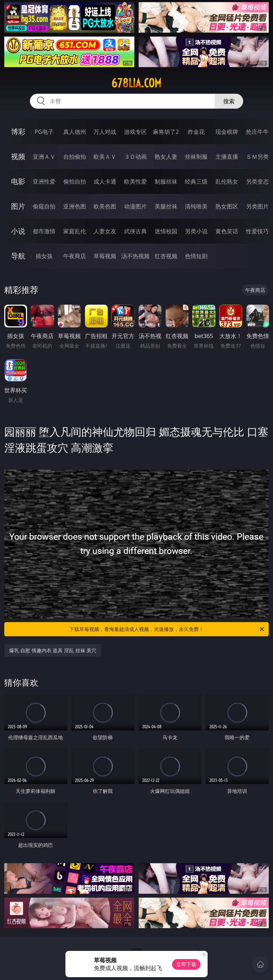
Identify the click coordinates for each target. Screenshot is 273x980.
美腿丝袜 (166, 206)
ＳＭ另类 (257, 157)
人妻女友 (105, 231)
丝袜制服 (196, 157)
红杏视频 (166, 256)
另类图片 (257, 206)
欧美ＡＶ (105, 157)
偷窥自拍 (44, 206)
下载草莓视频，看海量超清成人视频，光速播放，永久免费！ (167, 629)
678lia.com (136, 83)
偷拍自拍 (75, 181)
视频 (18, 156)
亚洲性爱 (44, 181)
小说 (18, 231)
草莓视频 (105, 256)
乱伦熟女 (227, 181)
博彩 (18, 132)
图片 (18, 206)
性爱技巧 (257, 231)
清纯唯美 (196, 206)
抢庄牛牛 (257, 132)
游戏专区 (135, 132)
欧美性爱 (135, 181)
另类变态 (257, 181)
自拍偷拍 (75, 157)
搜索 (229, 101)
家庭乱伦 (75, 231)
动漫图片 (135, 206)
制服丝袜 (166, 181)
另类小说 (196, 231)
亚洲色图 (75, 206)
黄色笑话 (227, 231)
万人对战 (105, 132)
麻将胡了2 (166, 132)
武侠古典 (135, 231)
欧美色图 (105, 206)
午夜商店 (75, 256)
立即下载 (186, 964)
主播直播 (227, 157)
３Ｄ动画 (135, 157)
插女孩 (44, 256)
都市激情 (44, 231)
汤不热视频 (135, 256)
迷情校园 (166, 231)
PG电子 (44, 132)
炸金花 (196, 132)
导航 (18, 256)
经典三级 (196, 181)
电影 (18, 181)
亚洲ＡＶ (44, 157)
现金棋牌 (227, 132)
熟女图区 (227, 206)
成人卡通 (105, 181)
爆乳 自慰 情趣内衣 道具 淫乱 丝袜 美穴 (53, 650)
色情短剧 (196, 256)
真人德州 (75, 132)
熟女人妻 (166, 157)
